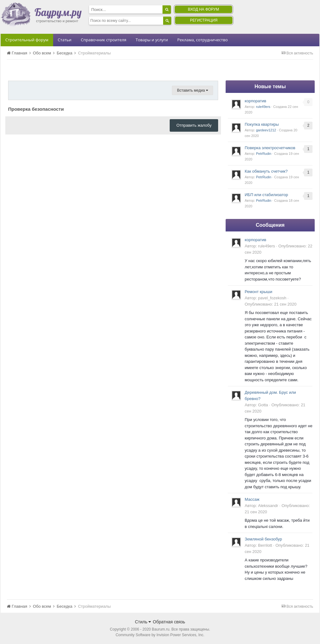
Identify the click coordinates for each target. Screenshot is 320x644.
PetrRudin (264, 154)
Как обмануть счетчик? (266, 171)
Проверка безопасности (36, 109)
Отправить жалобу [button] (194, 125)
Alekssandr (268, 506)
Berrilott (265, 545)
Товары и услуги (152, 40)
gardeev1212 (266, 130)
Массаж (252, 499)
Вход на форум (203, 9)
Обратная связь (169, 622)
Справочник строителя (103, 40)
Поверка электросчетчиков (270, 148)
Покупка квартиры (262, 124)
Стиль (143, 622)
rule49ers (263, 107)
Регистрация (204, 20)
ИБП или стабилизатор (266, 195)
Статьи (65, 40)
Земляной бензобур (263, 539)
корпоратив (255, 101)
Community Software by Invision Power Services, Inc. (160, 635)
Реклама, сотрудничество (202, 40)
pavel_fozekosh (272, 298)
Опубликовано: (271, 304)
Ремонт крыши (258, 292)
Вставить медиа (192, 90)
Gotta (263, 405)
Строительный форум (27, 40)
